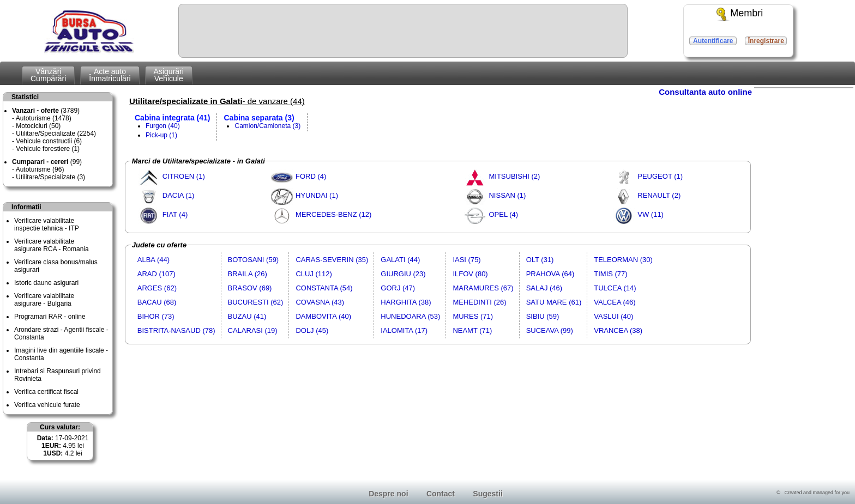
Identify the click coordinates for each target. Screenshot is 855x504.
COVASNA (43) (320, 302)
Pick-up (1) (161, 135)
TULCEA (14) (615, 288)
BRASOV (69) (250, 288)
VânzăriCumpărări (48, 75)
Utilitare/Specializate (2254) (56, 133)
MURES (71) (473, 316)
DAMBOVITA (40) (323, 316)
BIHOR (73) (156, 316)
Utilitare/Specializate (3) (50, 177)
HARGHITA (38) (406, 302)
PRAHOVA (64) (550, 274)
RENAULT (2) (659, 195)
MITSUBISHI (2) (514, 176)
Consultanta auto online (705, 92)
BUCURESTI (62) (256, 302)
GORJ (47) (398, 288)
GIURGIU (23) (403, 274)
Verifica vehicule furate (47, 405)
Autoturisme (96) (40, 169)
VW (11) (651, 214)
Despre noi (388, 494)
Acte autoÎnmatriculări (110, 75)
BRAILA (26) (248, 274)
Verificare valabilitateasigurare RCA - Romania (52, 245)
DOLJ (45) (312, 330)
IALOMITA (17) (404, 330)
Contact (441, 494)
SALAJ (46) (544, 288)
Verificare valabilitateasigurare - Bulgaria (44, 300)
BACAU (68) (157, 302)
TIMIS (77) (610, 274)
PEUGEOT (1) (660, 176)
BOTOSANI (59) (254, 260)
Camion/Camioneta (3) (267, 126)
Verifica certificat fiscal (46, 392)
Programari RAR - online (50, 317)
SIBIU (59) (543, 316)
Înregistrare (766, 41)
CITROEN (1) (184, 176)
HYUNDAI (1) (317, 195)
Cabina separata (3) (259, 118)
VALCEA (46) (615, 302)
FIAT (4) (175, 214)
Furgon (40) (163, 126)
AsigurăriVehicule (169, 75)
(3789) (46, 111)
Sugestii (487, 494)
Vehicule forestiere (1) (48, 149)
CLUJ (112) (314, 274)
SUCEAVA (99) (550, 330)
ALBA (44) (153, 260)
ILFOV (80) (470, 274)
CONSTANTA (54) (324, 288)
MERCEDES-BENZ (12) (333, 214)
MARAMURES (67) (483, 288)
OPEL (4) (503, 214)
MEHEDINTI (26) (479, 302)
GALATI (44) (400, 260)
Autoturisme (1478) (44, 118)
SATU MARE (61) (554, 302)
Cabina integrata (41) (172, 118)
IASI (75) (466, 260)
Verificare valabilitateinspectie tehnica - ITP (47, 224)
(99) (47, 162)
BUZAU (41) (247, 316)
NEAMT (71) (472, 330)
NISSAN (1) (507, 195)
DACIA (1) (179, 195)
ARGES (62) (157, 288)
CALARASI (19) (253, 330)
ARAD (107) (156, 274)
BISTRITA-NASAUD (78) (176, 330)
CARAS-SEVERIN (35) (332, 260)
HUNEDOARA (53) (410, 316)
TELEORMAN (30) (623, 260)
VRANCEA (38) (618, 330)
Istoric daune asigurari (46, 283)
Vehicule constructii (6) (49, 141)
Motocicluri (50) (38, 126)
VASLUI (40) (613, 316)
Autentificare (713, 41)
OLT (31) (540, 260)
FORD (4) (311, 176)
